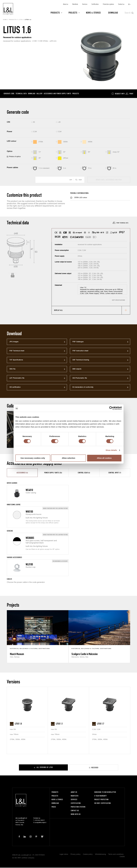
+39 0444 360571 (40, 821)
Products (55, 13)
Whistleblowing (100, 855)
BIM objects (77, 369)
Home (5, 20)
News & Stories (93, 13)
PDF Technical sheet (17, 351)
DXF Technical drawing (81, 360)
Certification (95, 4)
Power (9, 132)
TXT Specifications (16, 360)
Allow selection (68, 458)
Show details (111, 450)
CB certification (15, 388)
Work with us (76, 815)
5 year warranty (100, 796)
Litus (21, 20)
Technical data (21, 94)
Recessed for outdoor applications (17, 38)
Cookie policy (88, 855)
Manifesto (75, 4)
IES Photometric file (80, 378)
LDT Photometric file (17, 378)
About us (66, 4)
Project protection (101, 800)
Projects (73, 13)
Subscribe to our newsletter (105, 792)
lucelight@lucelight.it (40, 823)
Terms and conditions (116, 855)
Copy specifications (118, 301)
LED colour (12, 141)
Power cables (12, 168)
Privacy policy (76, 855)
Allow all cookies (104, 458)
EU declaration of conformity (83, 388)
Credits (122, 857)
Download (113, 13)
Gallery (40, 94)
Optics (10, 152)
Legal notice (64, 855)
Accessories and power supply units (57, 94)
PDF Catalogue (78, 342)
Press (54, 807)
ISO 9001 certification (102, 803)
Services (85, 4)
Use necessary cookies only (33, 458)
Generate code (9, 94)
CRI (8, 122)
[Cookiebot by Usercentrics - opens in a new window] (111, 408)
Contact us (121, 4)
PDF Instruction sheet (80, 351)
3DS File (12, 369)
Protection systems (108, 4)
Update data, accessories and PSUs (109, 180)
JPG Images (14, 342)
